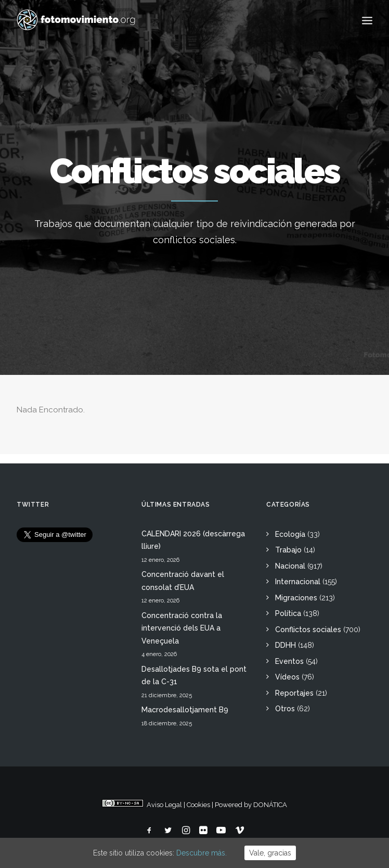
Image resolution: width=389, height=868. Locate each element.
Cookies (198, 805)
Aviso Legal (164, 805)
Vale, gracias (270, 853)
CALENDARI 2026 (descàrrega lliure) (193, 540)
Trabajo (288, 550)
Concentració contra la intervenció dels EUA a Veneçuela (182, 628)
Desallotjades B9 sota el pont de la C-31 (194, 676)
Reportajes (294, 693)
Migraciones (296, 598)
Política (288, 613)
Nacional (290, 566)
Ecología (290, 534)
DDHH (286, 645)
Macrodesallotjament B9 (185, 710)
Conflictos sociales (308, 630)
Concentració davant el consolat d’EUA (183, 581)
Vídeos (287, 677)
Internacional (298, 582)
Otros (285, 709)
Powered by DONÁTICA (251, 805)
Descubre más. (202, 853)
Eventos (289, 661)
